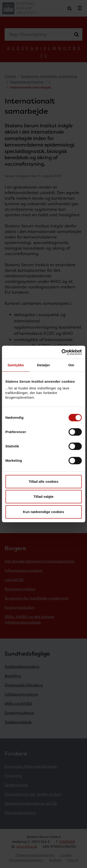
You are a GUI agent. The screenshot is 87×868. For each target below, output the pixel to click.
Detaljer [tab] (44, 365)
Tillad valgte (43, 497)
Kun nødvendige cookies (44, 512)
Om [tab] (71, 365)
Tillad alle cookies (43, 481)
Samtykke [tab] (16, 365)
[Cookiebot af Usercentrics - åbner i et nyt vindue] (62, 352)
